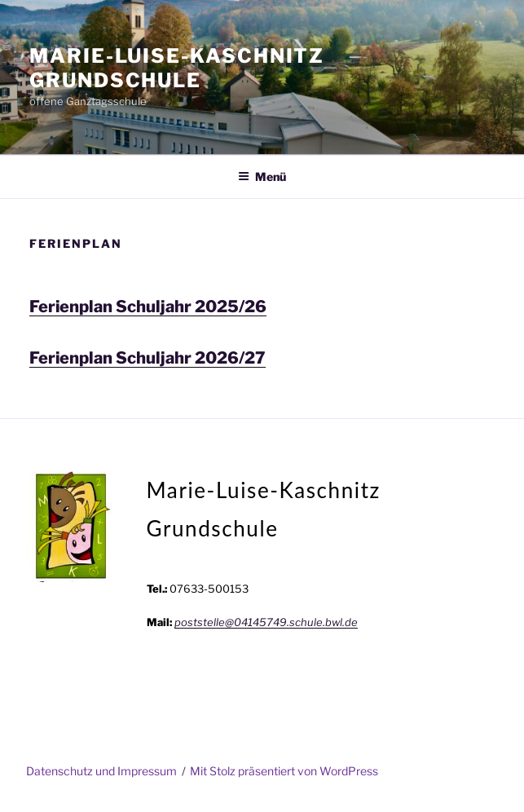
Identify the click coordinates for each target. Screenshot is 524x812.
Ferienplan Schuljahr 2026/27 (148, 358)
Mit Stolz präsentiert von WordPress (284, 771)
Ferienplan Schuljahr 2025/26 (148, 307)
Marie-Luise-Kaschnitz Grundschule (177, 68)
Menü (262, 177)
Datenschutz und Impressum (101, 771)
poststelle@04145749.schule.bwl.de (266, 622)
